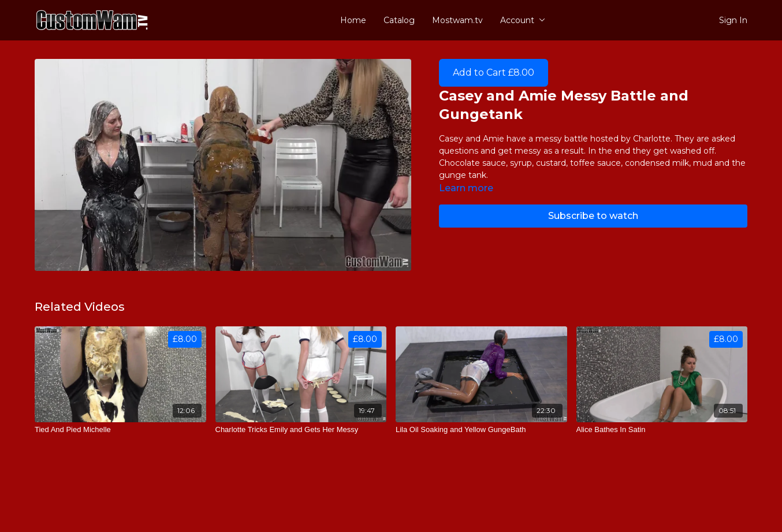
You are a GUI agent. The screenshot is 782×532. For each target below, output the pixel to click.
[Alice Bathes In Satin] (662, 430)
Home (353, 20)
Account (523, 20)
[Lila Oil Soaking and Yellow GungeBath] (481, 430)
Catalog (399, 20)
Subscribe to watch (593, 216)
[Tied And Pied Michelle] (120, 430)
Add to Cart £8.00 (494, 72)
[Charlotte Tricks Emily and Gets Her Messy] (301, 430)
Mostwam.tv (457, 20)
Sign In (733, 20)
